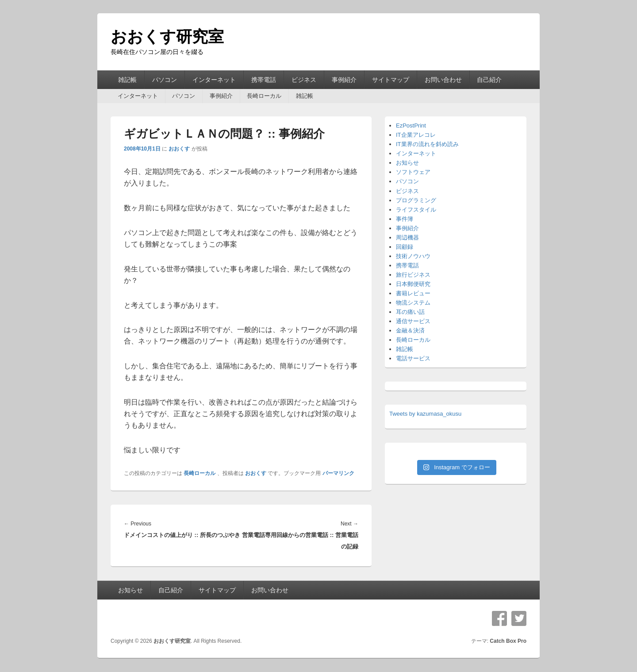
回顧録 (405, 247)
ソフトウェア (413, 172)
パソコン (165, 80)
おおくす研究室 (167, 37)
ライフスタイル (416, 210)
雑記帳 (127, 80)
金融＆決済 (410, 330)
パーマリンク (338, 473)
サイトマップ (391, 80)
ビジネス (304, 80)
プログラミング (416, 200)
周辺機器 (407, 238)
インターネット (214, 80)
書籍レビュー (413, 293)
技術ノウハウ (413, 256)
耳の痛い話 (410, 312)
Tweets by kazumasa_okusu (425, 414)
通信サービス (413, 321)
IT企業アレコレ (416, 135)
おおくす (179, 149)
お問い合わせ (443, 80)
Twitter (519, 618)
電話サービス (413, 358)
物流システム (413, 303)
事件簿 (405, 219)
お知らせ (407, 163)
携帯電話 (264, 80)
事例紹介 (344, 80)
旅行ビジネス (413, 275)
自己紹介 (489, 80)
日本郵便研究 (413, 284)
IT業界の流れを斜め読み (427, 144)
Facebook (499, 618)
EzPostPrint (411, 126)
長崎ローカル (264, 96)
